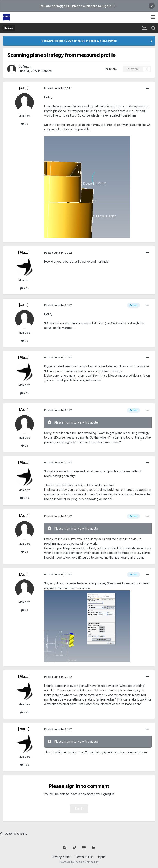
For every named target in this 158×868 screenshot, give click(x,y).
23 (25, 124)
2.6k (25, 288)
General (47, 71)
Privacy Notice (62, 857)
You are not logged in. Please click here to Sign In (76, 6)
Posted (58, 88)
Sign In (79, 809)
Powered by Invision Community (79, 862)
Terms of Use (84, 857)
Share (111, 69)
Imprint (102, 857)
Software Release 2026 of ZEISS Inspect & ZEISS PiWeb (79, 41)
